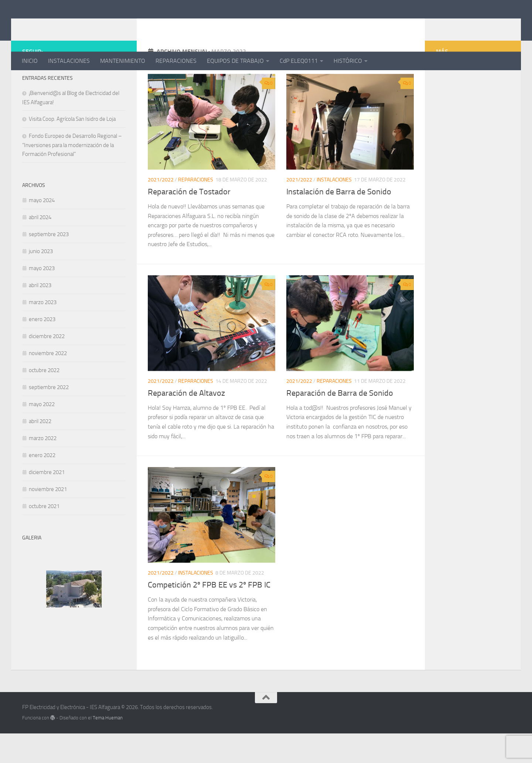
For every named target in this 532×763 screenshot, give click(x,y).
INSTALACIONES (69, 61)
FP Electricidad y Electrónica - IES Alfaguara (162, 25)
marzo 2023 (43, 332)
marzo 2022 (43, 468)
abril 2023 (40, 315)
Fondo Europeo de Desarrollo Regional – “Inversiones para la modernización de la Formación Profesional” (72, 175)
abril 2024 (40, 247)
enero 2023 (42, 349)
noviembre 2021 (48, 519)
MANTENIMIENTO (123, 61)
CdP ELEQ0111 (299, 61)
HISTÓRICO (348, 61)
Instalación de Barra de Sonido (339, 221)
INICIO (30, 61)
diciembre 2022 (47, 366)
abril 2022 (40, 451)
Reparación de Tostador (189, 221)
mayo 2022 (42, 434)
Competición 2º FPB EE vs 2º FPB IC (209, 614)
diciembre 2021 (47, 502)
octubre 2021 (44, 536)
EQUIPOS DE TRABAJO (235, 61)
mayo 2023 (42, 298)
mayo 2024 (42, 230)
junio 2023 (41, 281)
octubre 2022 (44, 400)
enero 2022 (42, 485)
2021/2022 (161, 209)
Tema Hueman (108, 747)
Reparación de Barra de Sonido (340, 423)
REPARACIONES (176, 61)
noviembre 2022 (48, 383)
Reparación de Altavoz (186, 423)
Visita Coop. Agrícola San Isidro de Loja (72, 149)
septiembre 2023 (49, 264)
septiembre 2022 (49, 417)
